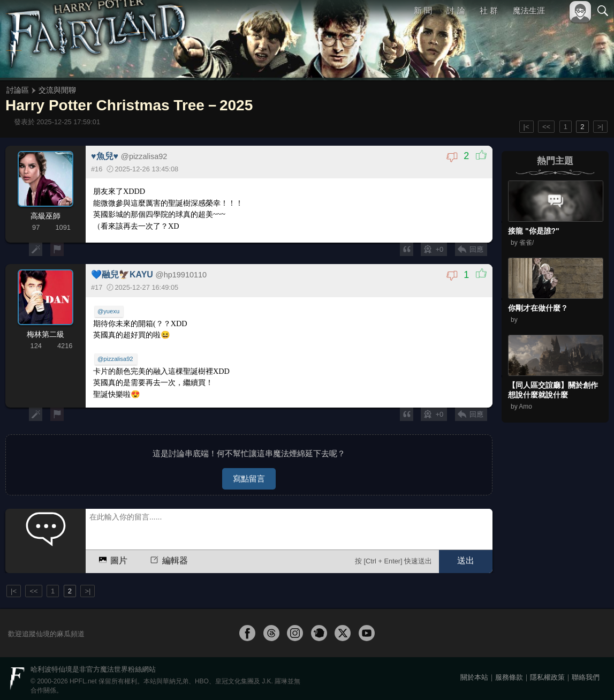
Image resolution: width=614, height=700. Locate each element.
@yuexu (109, 312)
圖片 (112, 557)
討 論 (456, 10)
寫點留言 (249, 475)
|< (526, 127)
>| (600, 127)
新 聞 (423, 10)
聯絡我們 (586, 674)
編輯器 (168, 557)
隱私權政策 (547, 674)
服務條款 (509, 674)
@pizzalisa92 (116, 359)
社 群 (489, 10)
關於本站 (474, 674)
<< (546, 127)
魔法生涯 (529, 10)
